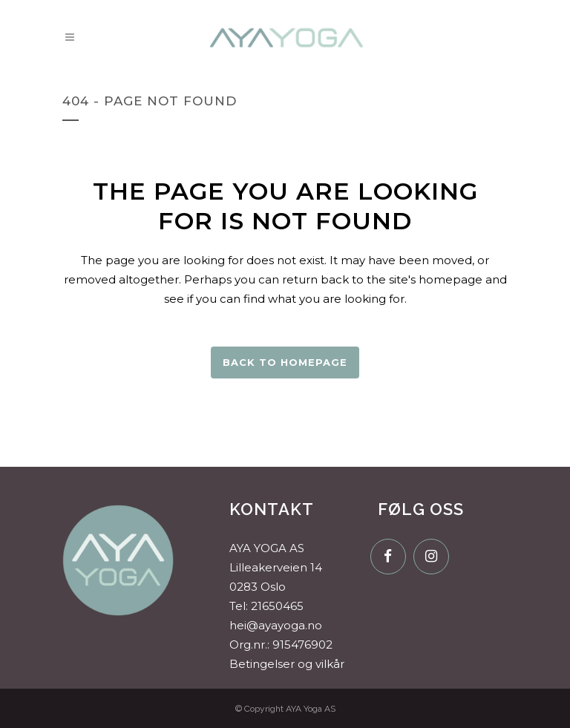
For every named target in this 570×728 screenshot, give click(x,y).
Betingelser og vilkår (287, 664)
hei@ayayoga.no (276, 625)
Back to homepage (285, 362)
